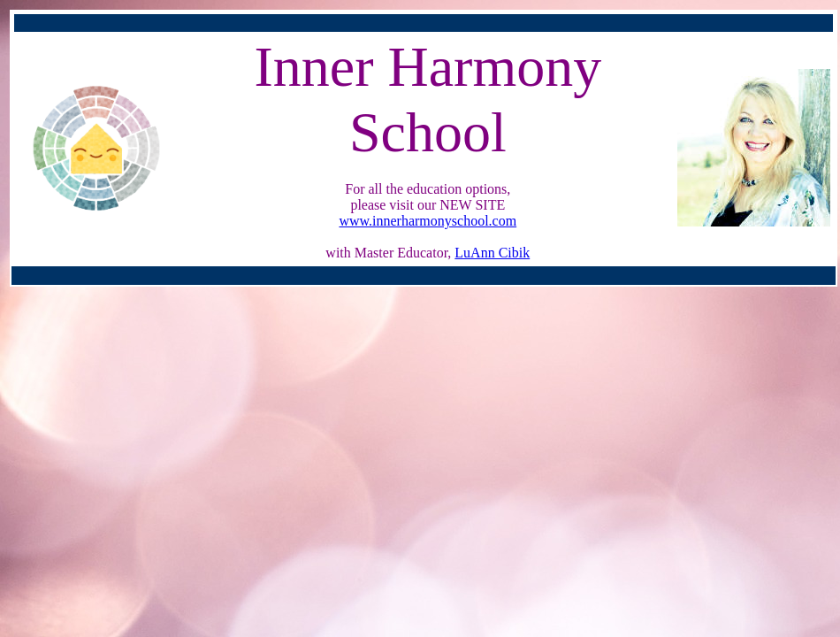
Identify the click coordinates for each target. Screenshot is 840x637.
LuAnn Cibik (492, 253)
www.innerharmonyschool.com (428, 221)
